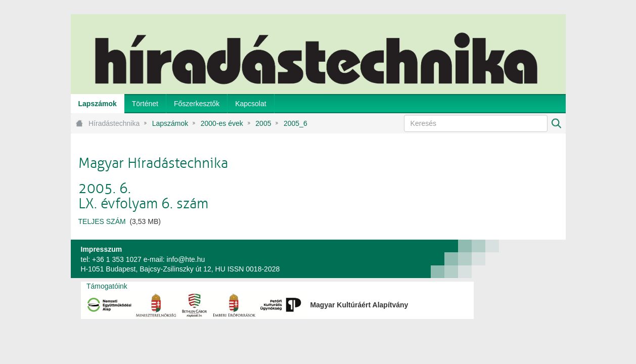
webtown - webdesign (532, 259)
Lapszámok (170, 123)
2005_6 (296, 123)
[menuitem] (98, 104)
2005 (263, 123)
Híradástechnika (114, 123)
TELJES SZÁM (102, 221)
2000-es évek (222, 123)
